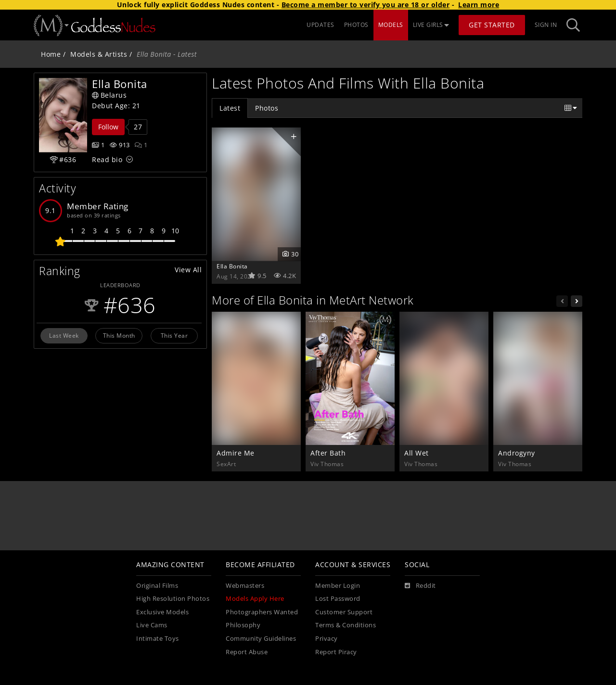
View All (188, 270)
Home (51, 54)
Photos (267, 108)
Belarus (109, 95)
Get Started (492, 25)
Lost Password (338, 599)
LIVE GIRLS (431, 25)
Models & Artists (99, 54)
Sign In (546, 25)
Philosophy (243, 625)
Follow (108, 127)
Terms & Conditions (346, 625)
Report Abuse (247, 652)
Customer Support (344, 612)
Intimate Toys (158, 639)
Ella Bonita (232, 266)
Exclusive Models (162, 612)
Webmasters (245, 586)
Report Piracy (336, 652)
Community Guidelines (261, 639)
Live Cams (152, 625)
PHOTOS (356, 25)
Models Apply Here (255, 599)
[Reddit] (420, 586)
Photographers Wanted (262, 612)
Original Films (157, 586)
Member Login (338, 586)
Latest (230, 108)
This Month (119, 335)
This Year (174, 335)
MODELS (391, 25)
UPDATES (321, 25)
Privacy (327, 639)
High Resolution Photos (173, 599)
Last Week (64, 335)
